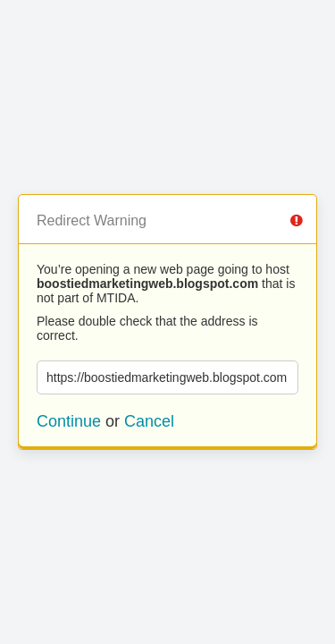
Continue (69, 421)
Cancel (149, 421)
